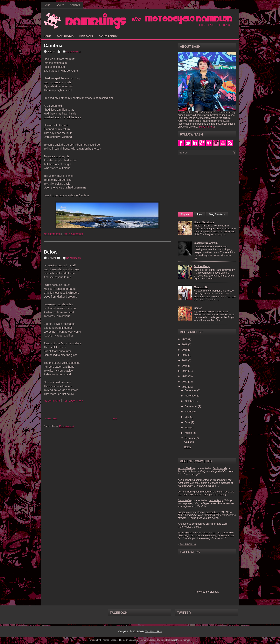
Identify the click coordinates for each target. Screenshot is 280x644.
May (188, 428)
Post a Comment (73, 234)
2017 (185, 355)
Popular (185, 214)
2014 (185, 371)
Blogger (214, 592)
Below (51, 252)
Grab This (184, 544)
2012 (185, 382)
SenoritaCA (184, 500)
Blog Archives (217, 214)
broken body (220, 480)
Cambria (53, 46)
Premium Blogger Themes (152, 640)
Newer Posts (51, 419)
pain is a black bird (223, 533)
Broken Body (202, 266)
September (191, 406)
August (189, 412)
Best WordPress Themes (178, 640)
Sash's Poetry (108, 36)
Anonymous (185, 524)
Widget (193, 544)
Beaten (198, 308)
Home (47, 5)
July (188, 417)
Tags (199, 214)
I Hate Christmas (204, 222)
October (190, 401)
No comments (73, 52)
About (60, 5)
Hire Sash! (86, 36)
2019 (185, 344)
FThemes (105, 640)
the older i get (221, 492)
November (191, 396)
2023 (185, 339)
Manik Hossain (186, 533)
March (189, 433)
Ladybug (183, 512)
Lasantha (133, 640)
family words (220, 468)
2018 (185, 350)
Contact (75, 5)
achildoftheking (186, 468)
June (188, 422)
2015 (185, 366)
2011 (185, 387)
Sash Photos (65, 36)
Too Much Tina (154, 631)
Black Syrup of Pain (206, 243)
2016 (185, 360)
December (191, 390)
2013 (185, 376)
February (190, 438)
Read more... (207, 127)
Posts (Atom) (67, 426)
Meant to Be (201, 287)
